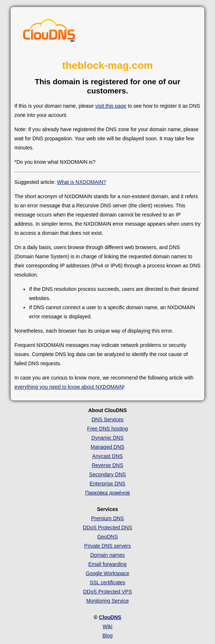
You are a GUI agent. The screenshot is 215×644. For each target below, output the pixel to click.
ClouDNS (110, 617)
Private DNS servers (108, 546)
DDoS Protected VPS (107, 592)
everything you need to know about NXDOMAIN (69, 387)
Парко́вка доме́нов (107, 493)
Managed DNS (107, 447)
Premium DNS (107, 518)
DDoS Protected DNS (108, 528)
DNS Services (107, 419)
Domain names (107, 555)
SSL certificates (108, 582)
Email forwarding (107, 564)
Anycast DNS (107, 456)
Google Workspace (108, 573)
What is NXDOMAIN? (81, 182)
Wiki (107, 626)
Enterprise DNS (107, 484)
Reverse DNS (107, 465)
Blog (107, 636)
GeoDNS (107, 537)
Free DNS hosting (107, 429)
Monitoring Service (107, 601)
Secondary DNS (107, 474)
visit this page (111, 106)
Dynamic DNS (107, 438)
